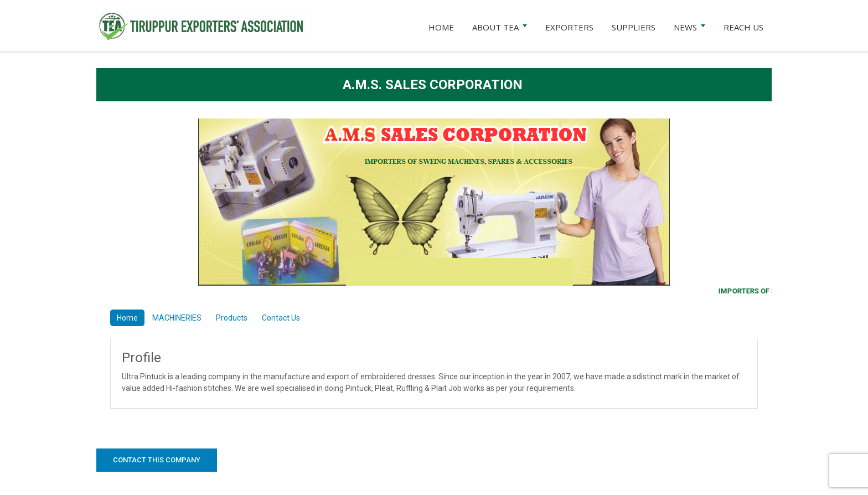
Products (232, 318)
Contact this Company (157, 460)
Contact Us (281, 318)
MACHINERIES (177, 318)
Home (127, 318)
